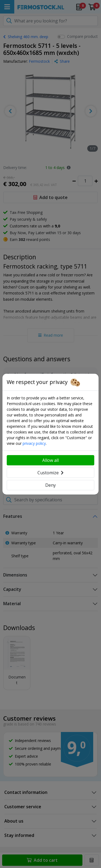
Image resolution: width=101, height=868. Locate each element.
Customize (50, 473)
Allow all (50, 460)
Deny (50, 485)
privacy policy (34, 443)
